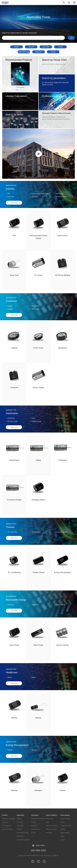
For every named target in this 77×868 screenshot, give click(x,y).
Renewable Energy (24, 52)
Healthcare (38, 52)
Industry (17, 47)
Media (62, 836)
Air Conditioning (12, 536)
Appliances (59, 310)
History (63, 822)
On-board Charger (12, 425)
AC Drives (35, 200)
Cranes (58, 754)
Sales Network (65, 833)
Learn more (14, 206)
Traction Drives (36, 536)
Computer (10, 313)
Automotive (46, 47)
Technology (35, 815)
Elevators (34, 754)
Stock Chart (49, 819)
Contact (63, 840)
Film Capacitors (7, 826)
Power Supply (36, 313)
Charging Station (36, 425)
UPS (9, 197)
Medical (10, 681)
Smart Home (35, 310)
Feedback (49, 833)
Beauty (34, 681)
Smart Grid (10, 200)
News (48, 822)
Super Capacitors (7, 829)
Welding (10, 754)
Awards (63, 829)
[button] (15, 90)
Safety (33, 422)
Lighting (10, 310)
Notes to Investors (51, 829)
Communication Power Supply (40, 197)
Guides (33, 833)
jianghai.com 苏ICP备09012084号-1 (30, 855)
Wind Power (35, 608)
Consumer (31, 47)
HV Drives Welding (62, 200)
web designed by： (50, 855)
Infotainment (11, 422)
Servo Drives (60, 197)
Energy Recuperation (53, 52)
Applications (20, 815)
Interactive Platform (52, 826)
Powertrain (59, 422)
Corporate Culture (66, 826)
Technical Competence (38, 819)
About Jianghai (65, 815)
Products (5, 815)
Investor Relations (51, 815)
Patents (34, 822)
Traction (60, 47)
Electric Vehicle (61, 608)
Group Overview (65, 819)
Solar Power (11, 608)
